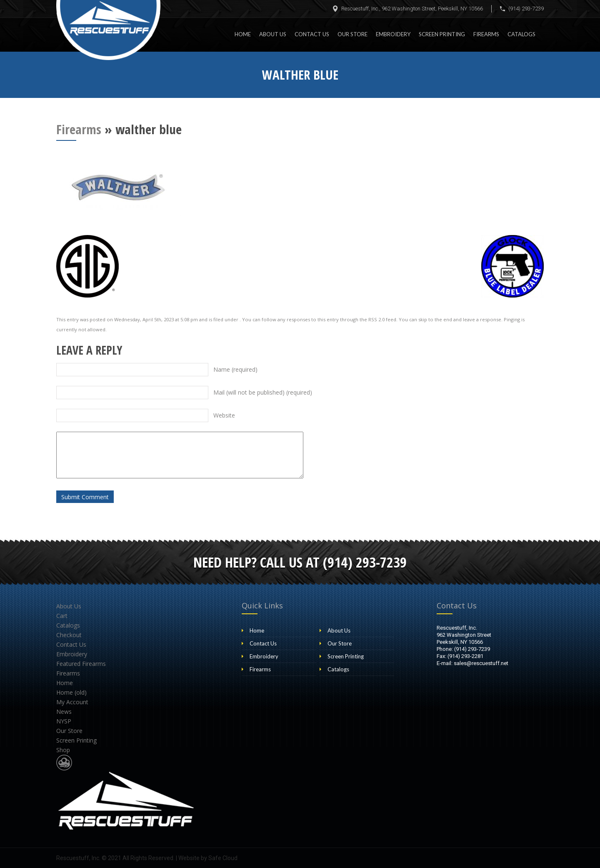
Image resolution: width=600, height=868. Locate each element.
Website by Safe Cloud (208, 858)
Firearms (486, 34)
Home (243, 34)
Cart (62, 616)
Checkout (69, 635)
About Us (273, 34)
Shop (63, 750)
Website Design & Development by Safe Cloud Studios (64, 763)
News (64, 712)
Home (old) (71, 692)
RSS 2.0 (376, 319)
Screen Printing (442, 34)
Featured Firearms (81, 664)
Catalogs (521, 34)
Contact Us (312, 34)
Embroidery (393, 34)
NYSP (64, 721)
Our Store (352, 34)
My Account (72, 702)
